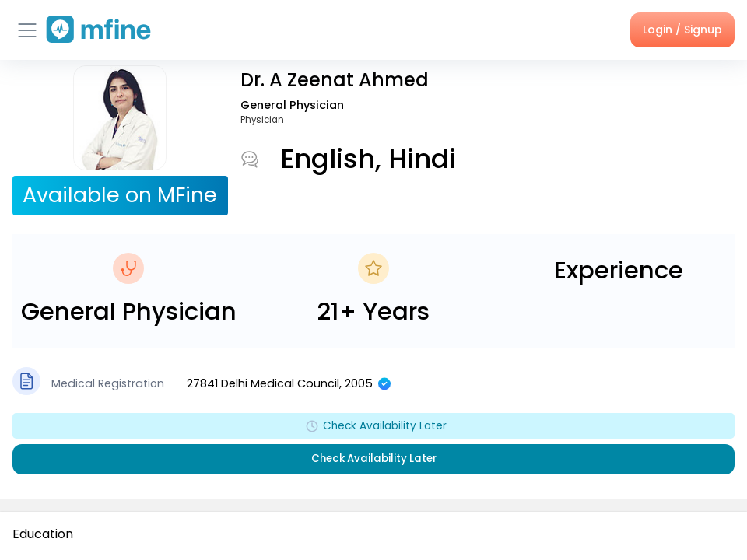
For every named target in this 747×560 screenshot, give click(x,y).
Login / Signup (682, 30)
